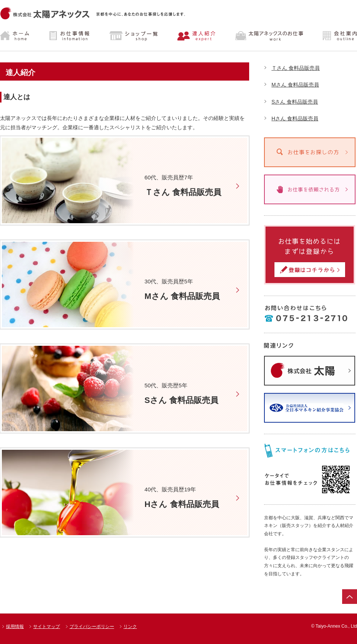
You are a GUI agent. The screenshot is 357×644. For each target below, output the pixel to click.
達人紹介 (197, 36)
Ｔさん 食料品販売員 (296, 68)
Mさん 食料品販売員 (295, 85)
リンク (130, 627)
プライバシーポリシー (92, 627)
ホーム (21, 36)
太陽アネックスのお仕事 (268, 36)
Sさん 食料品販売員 (295, 102)
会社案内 (334, 36)
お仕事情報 (70, 36)
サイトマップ (46, 627)
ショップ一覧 (134, 36)
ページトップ (350, 596)
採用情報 (15, 627)
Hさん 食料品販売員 (295, 118)
